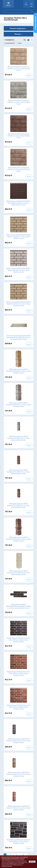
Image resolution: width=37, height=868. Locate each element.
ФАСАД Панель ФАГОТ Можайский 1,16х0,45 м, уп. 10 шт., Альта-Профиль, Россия (18, 136)
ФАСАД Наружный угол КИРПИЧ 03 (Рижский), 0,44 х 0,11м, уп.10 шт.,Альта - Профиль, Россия (19, 774)
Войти (26, 4)
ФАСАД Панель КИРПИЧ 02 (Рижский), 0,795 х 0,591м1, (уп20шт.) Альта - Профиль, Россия (18, 707)
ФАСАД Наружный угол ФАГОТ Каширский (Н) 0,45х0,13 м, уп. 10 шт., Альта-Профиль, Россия (18, 505)
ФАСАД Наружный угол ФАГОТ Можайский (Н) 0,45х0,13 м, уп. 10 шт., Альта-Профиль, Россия (18, 472)
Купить (29, 76)
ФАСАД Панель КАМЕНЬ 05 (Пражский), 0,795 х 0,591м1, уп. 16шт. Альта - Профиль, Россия (19, 841)
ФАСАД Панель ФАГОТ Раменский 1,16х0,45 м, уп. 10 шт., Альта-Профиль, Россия (18, 102)
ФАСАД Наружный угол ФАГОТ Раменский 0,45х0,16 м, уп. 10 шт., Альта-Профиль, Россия (18, 404)
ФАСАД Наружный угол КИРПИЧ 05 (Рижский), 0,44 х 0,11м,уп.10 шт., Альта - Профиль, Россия (19, 741)
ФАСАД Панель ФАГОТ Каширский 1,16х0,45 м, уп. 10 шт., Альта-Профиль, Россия (18, 169)
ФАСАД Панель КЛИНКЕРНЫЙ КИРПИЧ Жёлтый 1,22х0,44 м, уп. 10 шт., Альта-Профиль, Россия (18, 236)
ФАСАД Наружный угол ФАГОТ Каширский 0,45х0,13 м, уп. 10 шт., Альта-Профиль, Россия (19, 539)
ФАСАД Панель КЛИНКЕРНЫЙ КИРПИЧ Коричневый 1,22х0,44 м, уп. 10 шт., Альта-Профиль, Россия (18, 203)
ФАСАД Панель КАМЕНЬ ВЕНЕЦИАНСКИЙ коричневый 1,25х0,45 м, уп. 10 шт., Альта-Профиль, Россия (19, 606)
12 (23, 855)
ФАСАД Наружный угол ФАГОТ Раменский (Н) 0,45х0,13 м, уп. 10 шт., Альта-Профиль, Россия (19, 438)
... (19, 855)
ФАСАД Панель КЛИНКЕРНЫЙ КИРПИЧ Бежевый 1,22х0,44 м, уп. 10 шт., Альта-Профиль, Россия (18, 304)
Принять (32, 862)
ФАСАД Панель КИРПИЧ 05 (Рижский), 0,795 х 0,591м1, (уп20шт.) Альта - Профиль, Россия (18, 640)
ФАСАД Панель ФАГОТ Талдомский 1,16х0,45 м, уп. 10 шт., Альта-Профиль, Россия (18, 68)
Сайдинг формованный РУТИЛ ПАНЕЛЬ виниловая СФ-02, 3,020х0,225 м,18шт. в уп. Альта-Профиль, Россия (18, 337)
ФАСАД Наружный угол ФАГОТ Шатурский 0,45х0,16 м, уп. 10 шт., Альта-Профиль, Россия (19, 371)
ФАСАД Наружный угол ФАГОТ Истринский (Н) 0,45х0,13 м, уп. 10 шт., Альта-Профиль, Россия (19, 573)
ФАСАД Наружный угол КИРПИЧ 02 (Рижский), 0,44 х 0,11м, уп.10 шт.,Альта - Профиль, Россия (19, 808)
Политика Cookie (7, 866)
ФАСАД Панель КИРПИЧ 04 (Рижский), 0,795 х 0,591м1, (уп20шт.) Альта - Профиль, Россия (18, 673)
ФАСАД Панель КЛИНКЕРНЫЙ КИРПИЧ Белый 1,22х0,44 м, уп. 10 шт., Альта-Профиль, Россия (18, 270)
